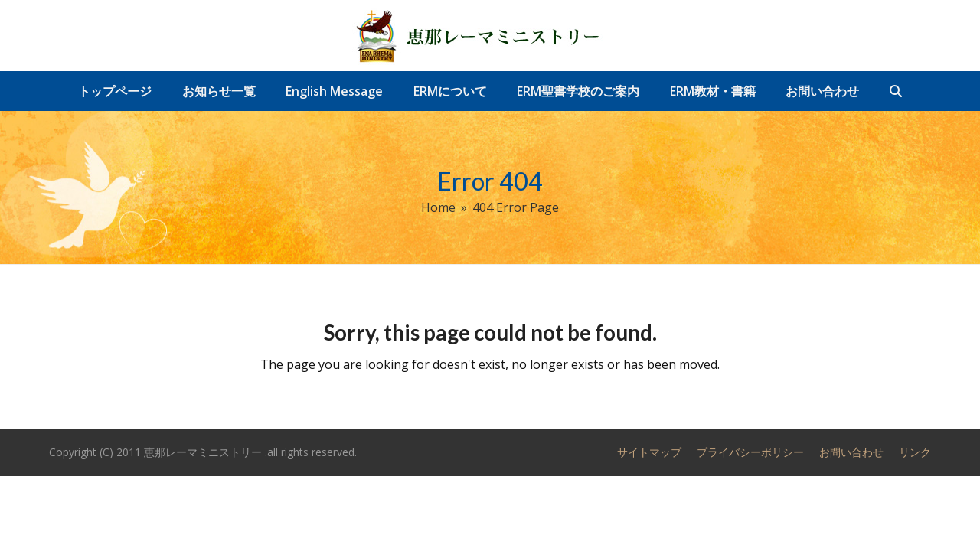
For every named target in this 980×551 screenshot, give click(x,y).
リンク (915, 452)
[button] (896, 91)
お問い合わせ (851, 452)
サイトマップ (649, 452)
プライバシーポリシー (750, 452)
